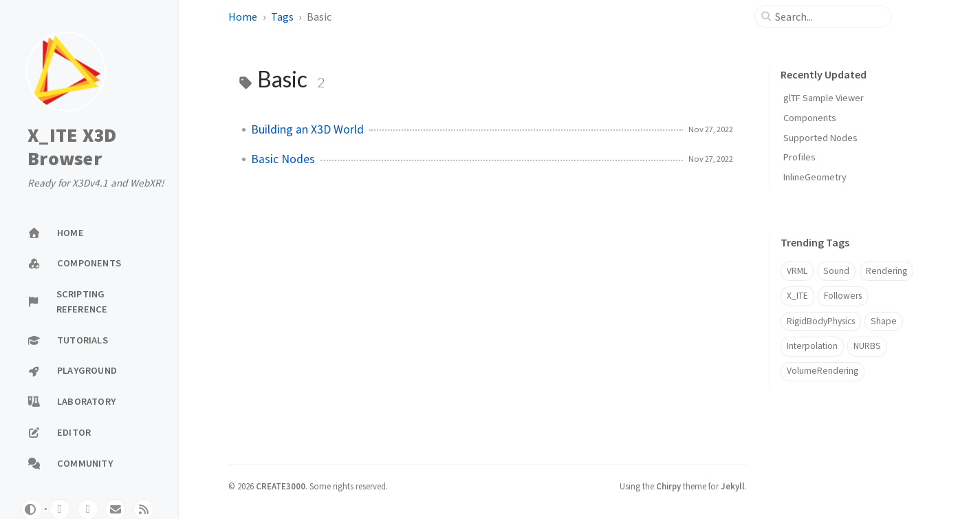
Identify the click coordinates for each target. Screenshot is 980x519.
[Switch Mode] (32, 509)
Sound (836, 271)
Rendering (886, 271)
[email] (116, 509)
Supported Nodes (820, 138)
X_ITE (797, 296)
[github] (60, 509)
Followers (843, 296)
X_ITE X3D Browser (72, 147)
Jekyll (733, 486)
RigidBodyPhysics (821, 321)
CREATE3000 (281, 486)
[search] (829, 17)
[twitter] (88, 509)
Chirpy (668, 486)
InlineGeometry (815, 177)
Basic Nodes (283, 159)
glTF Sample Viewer (824, 98)
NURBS (867, 346)
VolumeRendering (823, 371)
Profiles (799, 157)
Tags (282, 17)
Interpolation (812, 346)
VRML (797, 271)
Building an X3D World (307, 129)
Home (243, 17)
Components (810, 118)
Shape (884, 321)
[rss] (144, 509)
